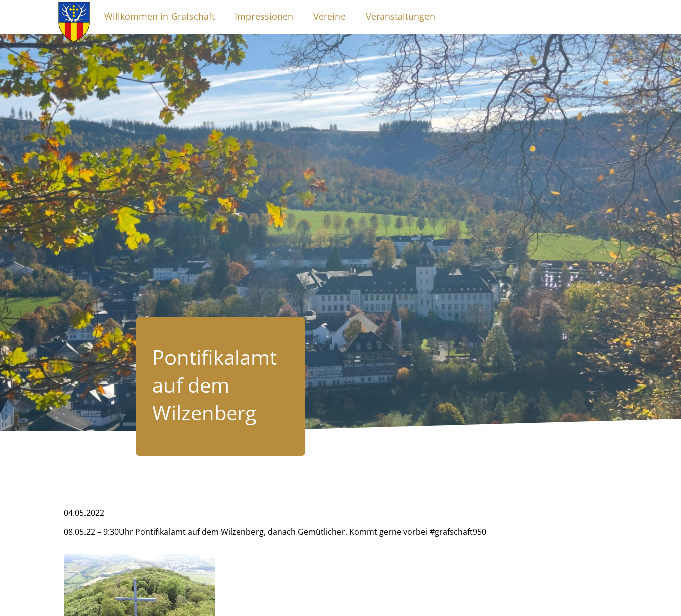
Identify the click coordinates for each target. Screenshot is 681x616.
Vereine (329, 16)
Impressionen (264, 16)
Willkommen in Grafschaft (159, 16)
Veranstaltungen (400, 16)
